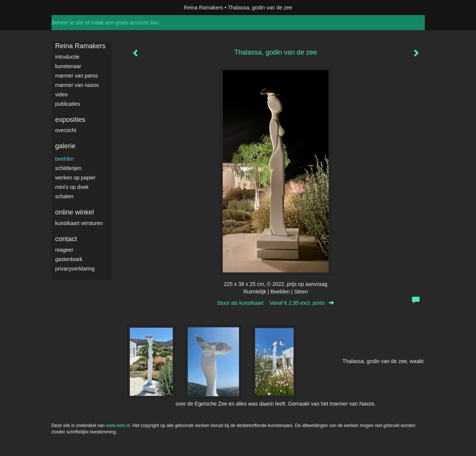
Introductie (68, 57)
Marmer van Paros (77, 76)
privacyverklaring (75, 269)
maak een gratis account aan (125, 23)
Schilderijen (68, 168)
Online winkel (75, 212)
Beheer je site (68, 23)
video (62, 94)
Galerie (65, 146)
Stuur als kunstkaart (276, 303)
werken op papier (75, 178)
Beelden (65, 159)
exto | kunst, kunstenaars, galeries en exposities (73, 8)
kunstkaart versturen (79, 223)
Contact (66, 239)
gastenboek (69, 259)
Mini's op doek (72, 187)
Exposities (70, 120)
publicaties (68, 104)
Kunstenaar (68, 66)
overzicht (66, 130)
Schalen (64, 196)
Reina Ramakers (204, 8)
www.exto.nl (118, 426)
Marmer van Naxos (77, 85)
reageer (64, 250)
